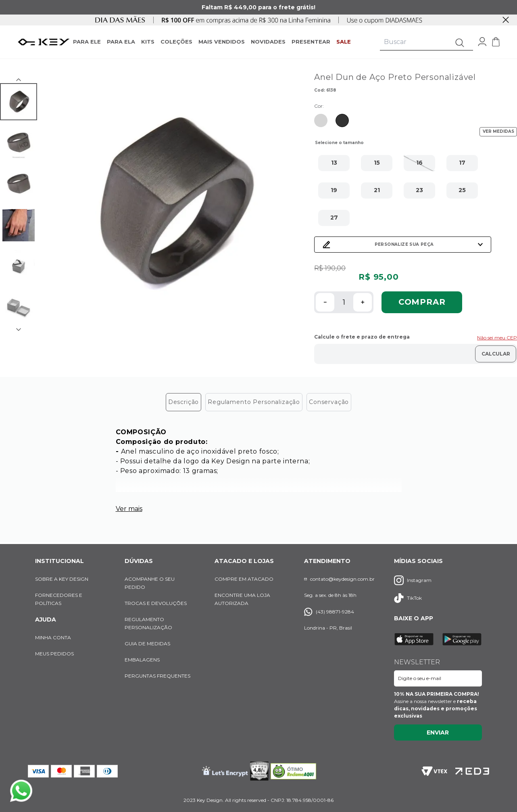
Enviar (438, 732)
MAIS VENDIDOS (222, 42)
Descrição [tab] (184, 402)
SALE (344, 42)
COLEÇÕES (176, 42)
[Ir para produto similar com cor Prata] (321, 120)
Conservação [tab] (329, 402)
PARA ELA (121, 42)
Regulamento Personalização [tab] (254, 402)
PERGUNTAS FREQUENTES (157, 676)
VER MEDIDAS (498, 131)
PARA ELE (87, 42)
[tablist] (258, 402)
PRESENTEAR (311, 42)
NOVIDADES (268, 42)
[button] (334, 163)
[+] (363, 302)
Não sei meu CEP (497, 338)
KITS (148, 42)
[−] (325, 302)
